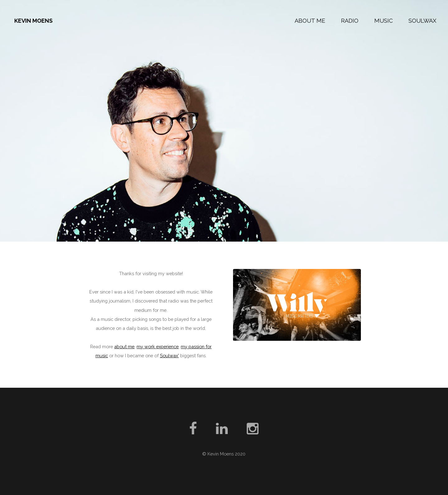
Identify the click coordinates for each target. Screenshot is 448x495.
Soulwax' (169, 356)
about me (124, 347)
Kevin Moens (33, 21)
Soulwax (422, 21)
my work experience (158, 347)
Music (384, 21)
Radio (350, 21)
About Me (310, 21)
